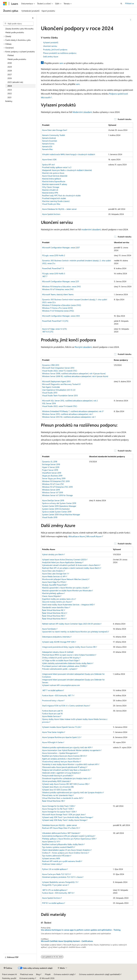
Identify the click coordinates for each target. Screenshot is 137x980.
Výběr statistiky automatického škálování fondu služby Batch (67, 663)
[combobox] (18, 24)
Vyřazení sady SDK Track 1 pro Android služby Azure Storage (67, 817)
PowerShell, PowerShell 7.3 (53, 268)
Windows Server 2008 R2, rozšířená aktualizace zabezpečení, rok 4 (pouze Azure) (75, 376)
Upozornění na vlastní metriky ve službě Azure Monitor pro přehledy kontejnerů (75, 632)
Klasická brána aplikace (52, 179)
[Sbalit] (33, 18)
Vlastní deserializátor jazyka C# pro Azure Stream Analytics (66, 850)
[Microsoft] (5, 4)
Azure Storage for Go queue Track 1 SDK (59, 812)
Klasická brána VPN (50, 193)
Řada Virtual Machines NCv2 (54, 613)
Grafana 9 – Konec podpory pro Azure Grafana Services (65, 853)
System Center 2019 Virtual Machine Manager (61, 514)
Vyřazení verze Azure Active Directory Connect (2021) (64, 559)
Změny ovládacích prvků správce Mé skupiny (61, 658)
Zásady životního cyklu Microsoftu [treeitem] (19, 29)
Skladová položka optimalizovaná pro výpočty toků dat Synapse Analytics (72, 792)
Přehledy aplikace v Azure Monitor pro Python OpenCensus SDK (69, 839)
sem (61, 63)
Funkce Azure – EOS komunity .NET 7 (57, 695)
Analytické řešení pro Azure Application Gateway (62, 562)
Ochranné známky (27, 978)
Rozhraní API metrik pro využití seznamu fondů (61, 861)
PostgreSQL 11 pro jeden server (55, 885)
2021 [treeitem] (9, 97)
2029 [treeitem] (10, 67)
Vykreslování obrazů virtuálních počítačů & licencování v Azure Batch (71, 565)
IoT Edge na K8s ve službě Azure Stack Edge (60, 660)
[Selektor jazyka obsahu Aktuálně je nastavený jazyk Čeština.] (8, 968)
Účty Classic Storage (51, 187)
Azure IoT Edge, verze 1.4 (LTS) (54, 329)
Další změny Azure (51, 56)
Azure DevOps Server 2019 (53, 500)
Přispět (48, 974)
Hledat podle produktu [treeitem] (15, 32)
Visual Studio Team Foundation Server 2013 (60, 395)
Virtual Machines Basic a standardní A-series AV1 (62, 798)
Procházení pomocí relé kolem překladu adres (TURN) (64, 666)
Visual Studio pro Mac (51, 204)
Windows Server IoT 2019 (53, 492)
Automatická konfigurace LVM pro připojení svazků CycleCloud (68, 836)
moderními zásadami (91, 229)
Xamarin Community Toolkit (54, 135)
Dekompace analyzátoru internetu (56, 637)
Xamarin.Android (49, 138)
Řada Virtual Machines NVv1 (54, 619)
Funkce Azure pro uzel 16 (52, 713)
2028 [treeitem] (10, 71)
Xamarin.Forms (48, 144)
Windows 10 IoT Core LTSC (53, 484)
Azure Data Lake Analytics (53, 571)
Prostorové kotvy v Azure (53, 700)
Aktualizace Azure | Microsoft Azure (85, 536)
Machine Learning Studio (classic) (56, 201)
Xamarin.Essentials (50, 141)
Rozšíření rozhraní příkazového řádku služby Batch (63, 844)
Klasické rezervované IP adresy (55, 184)
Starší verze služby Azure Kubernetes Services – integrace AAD (68, 605)
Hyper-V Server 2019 (51, 467)
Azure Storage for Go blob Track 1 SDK (58, 806)
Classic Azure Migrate (51, 596)
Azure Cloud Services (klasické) (55, 176)
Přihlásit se (129, 3)
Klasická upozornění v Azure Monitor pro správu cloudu (65, 588)
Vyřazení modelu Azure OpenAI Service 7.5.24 (61, 727)
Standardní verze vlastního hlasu (55, 607)
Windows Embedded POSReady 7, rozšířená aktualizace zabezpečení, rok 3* (73, 411)
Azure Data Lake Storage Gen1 (55, 130)
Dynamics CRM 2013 (51, 365)
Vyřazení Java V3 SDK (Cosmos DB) (57, 790)
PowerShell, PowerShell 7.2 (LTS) (55, 321)
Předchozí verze (26, 974)
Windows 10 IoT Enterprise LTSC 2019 (57, 487)
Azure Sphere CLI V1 (50, 841)
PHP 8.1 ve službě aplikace (53, 903)
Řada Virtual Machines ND (53, 616)
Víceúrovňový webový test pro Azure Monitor (61, 761)
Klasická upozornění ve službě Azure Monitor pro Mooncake (67, 590)
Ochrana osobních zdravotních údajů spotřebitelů (99, 974)
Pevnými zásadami (83, 347)
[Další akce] (131, 20)
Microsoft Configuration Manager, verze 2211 (61, 281)
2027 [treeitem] (10, 74)
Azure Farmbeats (49, 629)
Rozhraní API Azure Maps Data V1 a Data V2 (60, 828)
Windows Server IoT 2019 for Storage (57, 495)
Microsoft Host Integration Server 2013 (58, 368)
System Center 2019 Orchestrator (56, 509)
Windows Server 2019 (51, 490)
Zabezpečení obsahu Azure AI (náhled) (58, 652)
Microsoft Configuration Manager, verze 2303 (61, 316)
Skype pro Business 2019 (52, 476)
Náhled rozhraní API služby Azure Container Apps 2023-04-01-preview (71, 624)
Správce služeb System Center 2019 (57, 512)
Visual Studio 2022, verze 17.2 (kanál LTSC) (60, 371)
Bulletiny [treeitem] (9, 101)
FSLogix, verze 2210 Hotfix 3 (54, 273)
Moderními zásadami (82, 112)
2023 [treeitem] (10, 90)
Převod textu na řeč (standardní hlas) (57, 795)
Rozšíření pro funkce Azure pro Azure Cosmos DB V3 (64, 756)
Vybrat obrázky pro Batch (53, 554)
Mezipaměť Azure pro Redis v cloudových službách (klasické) (67, 170)
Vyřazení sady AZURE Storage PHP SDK (58, 642)
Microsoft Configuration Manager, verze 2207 (61, 247)
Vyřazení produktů (51, 42)
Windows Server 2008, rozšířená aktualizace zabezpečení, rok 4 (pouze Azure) (74, 373)
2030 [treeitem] (10, 63)
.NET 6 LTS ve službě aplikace (54, 890)
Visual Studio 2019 (50, 517)
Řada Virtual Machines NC (53, 610)
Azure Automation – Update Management (59, 753)
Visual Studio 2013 (50, 393)
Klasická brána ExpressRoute (54, 181)
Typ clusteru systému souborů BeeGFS (58, 847)
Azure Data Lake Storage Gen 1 (55, 574)
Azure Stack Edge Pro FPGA (54, 582)
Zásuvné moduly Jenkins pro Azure (56, 602)
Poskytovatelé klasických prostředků (57, 776)
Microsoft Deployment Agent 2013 (56, 381)
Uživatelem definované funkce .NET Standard (60, 833)
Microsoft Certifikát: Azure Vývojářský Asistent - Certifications (67, 941)
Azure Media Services (51, 716)
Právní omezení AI (9, 974)
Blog (38, 974)
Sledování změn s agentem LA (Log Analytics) (61, 773)
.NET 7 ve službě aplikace (52, 690)
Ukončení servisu (50, 46)
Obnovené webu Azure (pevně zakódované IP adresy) (64, 767)
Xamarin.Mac (47, 149)
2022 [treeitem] (10, 93)
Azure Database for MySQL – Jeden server (59, 209)
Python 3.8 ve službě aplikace (54, 869)
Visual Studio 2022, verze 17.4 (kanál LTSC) (60, 406)
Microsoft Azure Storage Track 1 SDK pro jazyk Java (63, 814)
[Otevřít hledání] (121, 4)
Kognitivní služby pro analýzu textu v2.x (58, 599)
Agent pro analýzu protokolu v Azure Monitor (61, 759)
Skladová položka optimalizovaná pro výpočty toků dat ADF (67, 747)
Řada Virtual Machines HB (53, 801)
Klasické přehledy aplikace (53, 593)
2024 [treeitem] (10, 86)
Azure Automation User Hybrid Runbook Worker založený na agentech (71, 750)
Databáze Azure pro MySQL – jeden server (60, 825)
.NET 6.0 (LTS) (48, 332)
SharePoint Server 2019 (52, 473)
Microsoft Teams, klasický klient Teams (58, 294)
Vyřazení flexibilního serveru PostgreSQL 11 (59, 882)
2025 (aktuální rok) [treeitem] (15, 82)
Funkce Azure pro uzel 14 (52, 711)
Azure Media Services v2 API (54, 576)
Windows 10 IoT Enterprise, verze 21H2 (58, 289)
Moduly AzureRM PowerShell (54, 585)
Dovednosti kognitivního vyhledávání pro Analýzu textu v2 (66, 778)
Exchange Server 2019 (51, 464)
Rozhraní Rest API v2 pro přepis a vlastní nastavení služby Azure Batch (71, 568)
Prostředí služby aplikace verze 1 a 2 (57, 167)
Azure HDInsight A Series (52, 742)
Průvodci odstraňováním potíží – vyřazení (59, 669)
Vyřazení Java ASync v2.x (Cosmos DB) (58, 787)
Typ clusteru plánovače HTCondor (56, 856)
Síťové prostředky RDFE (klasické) (56, 781)
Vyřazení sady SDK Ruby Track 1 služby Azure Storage (64, 820)
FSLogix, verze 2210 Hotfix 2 (54, 255)
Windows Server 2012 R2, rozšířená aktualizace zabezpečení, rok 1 (69, 417)
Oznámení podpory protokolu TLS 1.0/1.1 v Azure (62, 877)
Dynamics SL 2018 (50, 462)
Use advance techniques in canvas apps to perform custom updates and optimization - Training (81, 930)
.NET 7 (45, 276)
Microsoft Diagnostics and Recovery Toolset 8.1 (61, 384)
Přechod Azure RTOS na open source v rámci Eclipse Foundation (68, 655)
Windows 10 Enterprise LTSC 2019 (56, 481)
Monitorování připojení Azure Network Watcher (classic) (65, 579)
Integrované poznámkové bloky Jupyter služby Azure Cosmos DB (69, 647)
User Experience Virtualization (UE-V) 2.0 (59, 390)
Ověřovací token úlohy (51, 864)
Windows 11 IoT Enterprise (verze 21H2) (58, 311)
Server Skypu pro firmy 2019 (54, 478)
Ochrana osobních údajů (64, 974)
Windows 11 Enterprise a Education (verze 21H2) (62, 305)
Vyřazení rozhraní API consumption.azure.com (61, 685)
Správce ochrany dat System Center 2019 (59, 503)
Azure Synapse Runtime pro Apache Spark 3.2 (61, 737)
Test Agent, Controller (51, 387)
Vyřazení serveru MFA (51, 858)
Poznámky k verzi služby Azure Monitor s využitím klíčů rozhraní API (70, 764)
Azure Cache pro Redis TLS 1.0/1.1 (56, 874)
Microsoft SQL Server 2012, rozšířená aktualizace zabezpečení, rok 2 (70, 401)
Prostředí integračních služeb (54, 198)
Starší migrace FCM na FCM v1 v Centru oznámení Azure (65, 706)
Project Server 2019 (50, 470)
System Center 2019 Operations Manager (59, 506)
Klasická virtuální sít (50, 190)
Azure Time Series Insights (53, 732)
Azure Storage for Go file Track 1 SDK (57, 809)
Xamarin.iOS (47, 146)
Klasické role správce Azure (53, 173)
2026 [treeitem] (10, 78)
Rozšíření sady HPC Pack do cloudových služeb (61, 195)
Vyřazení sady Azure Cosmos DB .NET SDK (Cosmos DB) (65, 784)
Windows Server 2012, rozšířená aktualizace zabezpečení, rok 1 (67, 414)
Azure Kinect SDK (49, 159)
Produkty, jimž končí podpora (55, 50)
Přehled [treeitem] (11, 55)
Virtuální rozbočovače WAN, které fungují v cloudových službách (69, 154)
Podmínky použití (9, 978)
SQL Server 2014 (49, 403)
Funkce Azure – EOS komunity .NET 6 (57, 893)
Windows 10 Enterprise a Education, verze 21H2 (61, 286)
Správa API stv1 (48, 165)
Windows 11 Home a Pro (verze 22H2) (57, 308)
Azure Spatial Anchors (51, 214)
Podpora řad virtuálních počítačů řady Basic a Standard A (66, 770)
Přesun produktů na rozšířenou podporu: (60, 53)
